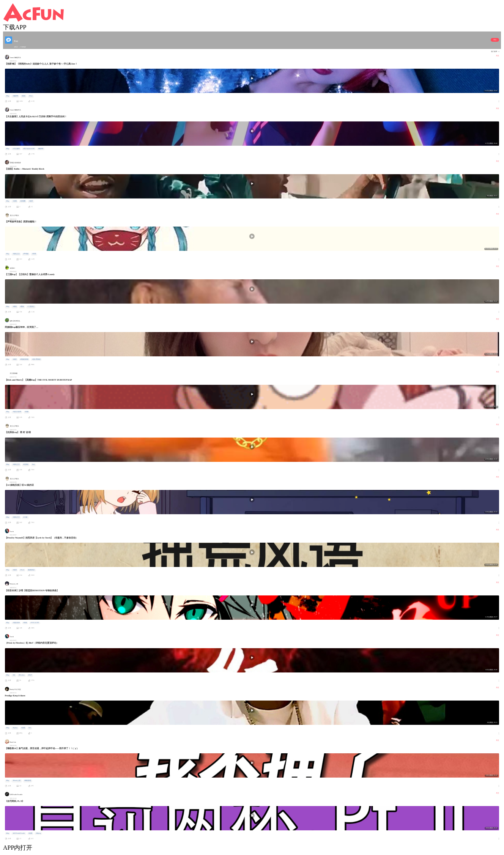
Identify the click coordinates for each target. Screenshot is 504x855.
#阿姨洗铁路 (24, 359)
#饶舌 (31, 201)
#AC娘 (25, 517)
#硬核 (15, 307)
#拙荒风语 (31, 570)
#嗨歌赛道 (28, 781)
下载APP (15, 27)
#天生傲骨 (16, 149)
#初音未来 (16, 623)
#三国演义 (31, 307)
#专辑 (25, 623)
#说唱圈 (23, 201)
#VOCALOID (35, 623)
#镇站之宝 (16, 254)
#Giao (31, 96)
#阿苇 (34, 254)
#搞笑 (24, 96)
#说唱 (15, 201)
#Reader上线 (17, 781)
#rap (34, 465)
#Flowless (22, 675)
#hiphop (15, 728)
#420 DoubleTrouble (19, 833)
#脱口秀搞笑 (36, 359)
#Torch (22, 570)
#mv (30, 728)
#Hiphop (39, 833)
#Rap (8, 96)
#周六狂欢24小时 (29, 149)
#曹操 (22, 307)
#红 (14, 675)
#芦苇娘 (26, 254)
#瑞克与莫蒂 (17, 412)
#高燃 (27, 412)
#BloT (30, 675)
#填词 (15, 570)
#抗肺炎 (26, 465)
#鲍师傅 (16, 96)
